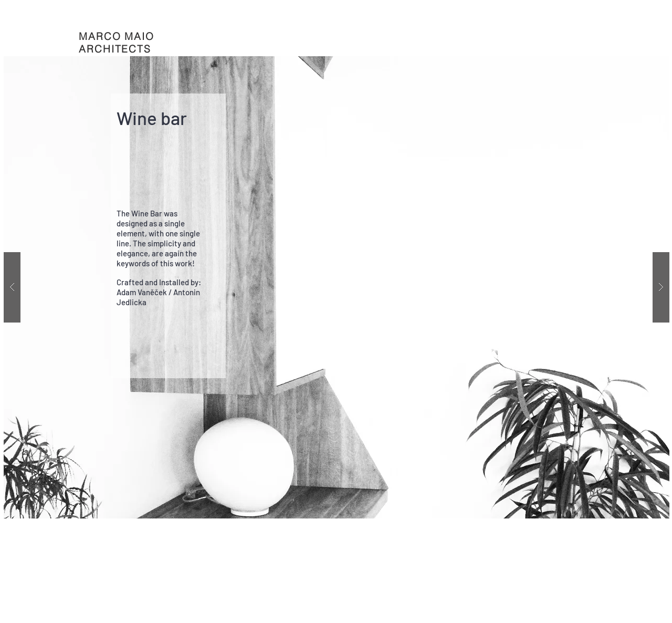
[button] (337, 287)
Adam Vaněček (142, 292)
